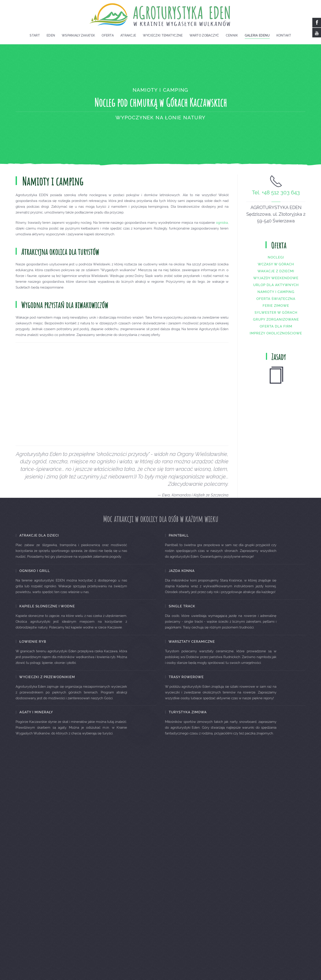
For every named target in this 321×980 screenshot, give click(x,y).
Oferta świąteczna (276, 303)
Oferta (108, 35)
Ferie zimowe (276, 310)
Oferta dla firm (276, 331)
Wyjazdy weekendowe (276, 283)
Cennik (232, 35)
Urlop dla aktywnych (276, 290)
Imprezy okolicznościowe (276, 338)
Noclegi (276, 262)
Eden (51, 35)
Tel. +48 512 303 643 (276, 197)
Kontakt (284, 35)
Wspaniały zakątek (78, 35)
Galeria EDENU (257, 35)
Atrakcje (128, 35)
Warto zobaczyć (204, 35)
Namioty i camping (276, 297)
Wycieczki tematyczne (163, 35)
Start (35, 35)
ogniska (222, 227)
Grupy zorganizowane (276, 324)
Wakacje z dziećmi (276, 276)
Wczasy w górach (276, 269)
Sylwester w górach (276, 317)
